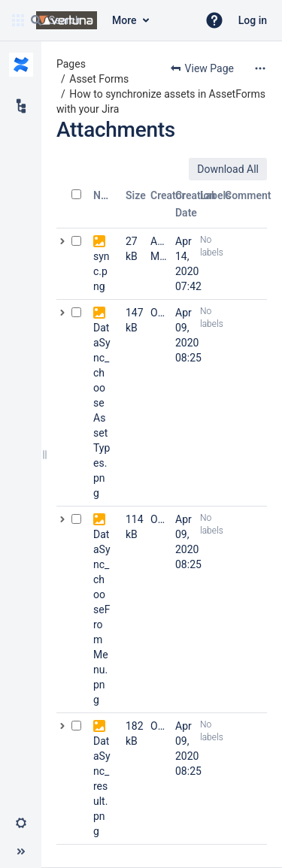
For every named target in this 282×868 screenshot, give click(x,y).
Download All (228, 169)
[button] (214, 20)
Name (107, 195)
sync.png (102, 271)
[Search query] (108, 20)
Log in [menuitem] (253, 20)
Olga (161, 313)
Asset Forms (99, 79)
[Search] (36, 20)
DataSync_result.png (102, 786)
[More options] (260, 68)
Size (136, 195)
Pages (71, 64)
